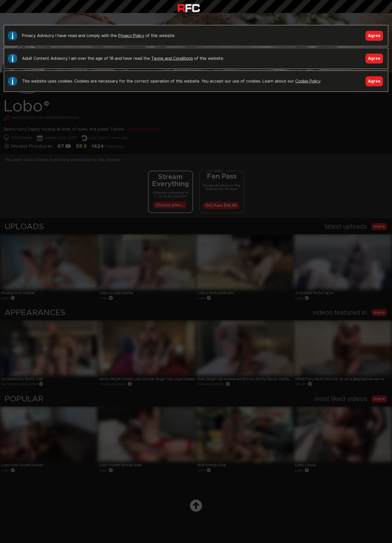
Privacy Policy (131, 36)
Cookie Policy (308, 81)
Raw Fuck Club (189, 8)
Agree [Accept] (374, 36)
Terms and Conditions (172, 59)
